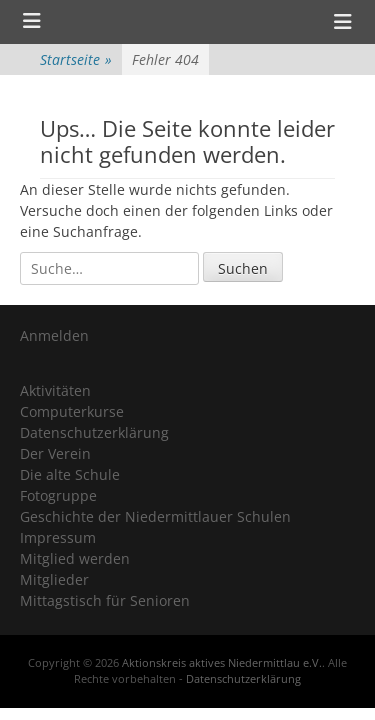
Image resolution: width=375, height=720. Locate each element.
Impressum (58, 537)
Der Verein (55, 453)
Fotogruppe (58, 495)
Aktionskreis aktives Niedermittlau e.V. (222, 662)
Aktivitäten (55, 390)
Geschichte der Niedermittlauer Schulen (155, 516)
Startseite (76, 59)
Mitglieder (54, 579)
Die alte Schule (70, 474)
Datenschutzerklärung (94, 432)
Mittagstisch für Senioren (105, 600)
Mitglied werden (75, 558)
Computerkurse (72, 411)
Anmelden (54, 335)
